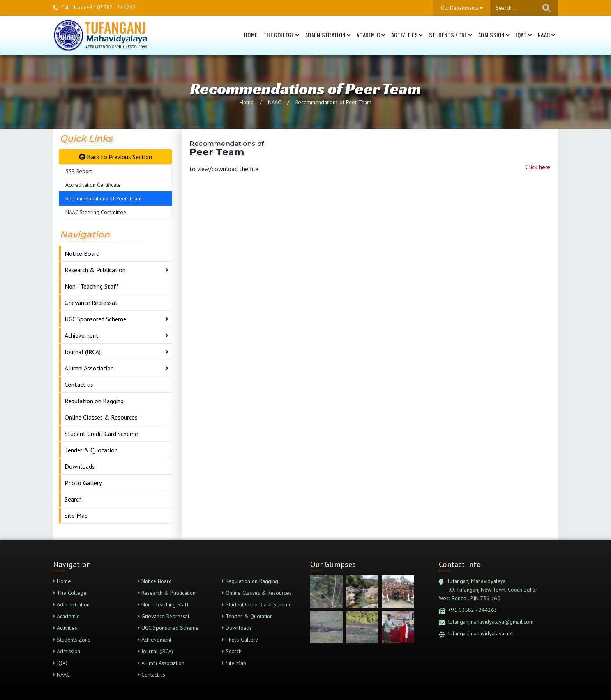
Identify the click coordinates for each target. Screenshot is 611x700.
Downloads (80, 466)
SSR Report (79, 171)
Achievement (82, 335)
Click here (538, 167)
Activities (407, 35)
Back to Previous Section (116, 157)
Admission (494, 35)
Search (73, 499)
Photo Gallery (83, 483)
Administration (328, 35)
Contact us (79, 385)
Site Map (76, 516)
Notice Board (82, 253)
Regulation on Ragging (94, 401)
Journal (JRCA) (83, 352)
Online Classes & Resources (101, 417)
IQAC (524, 35)
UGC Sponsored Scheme (95, 319)
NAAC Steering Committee (96, 212)
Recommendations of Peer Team (333, 102)
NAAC (546, 35)
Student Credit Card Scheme (101, 434)
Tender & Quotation (91, 450)
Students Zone (451, 35)
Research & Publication (95, 270)
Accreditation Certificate (93, 185)
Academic (371, 35)
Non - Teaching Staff (92, 286)
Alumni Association (89, 368)
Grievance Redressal (91, 303)
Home (251, 35)
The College (281, 35)
